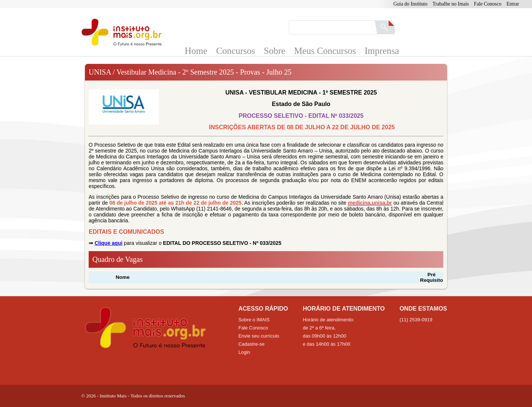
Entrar (513, 4)
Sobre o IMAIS (254, 320)
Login (244, 352)
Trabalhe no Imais (451, 4)
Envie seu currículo (259, 336)
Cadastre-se (251, 344)
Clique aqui (108, 243)
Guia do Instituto (410, 4)
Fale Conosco (488, 4)
